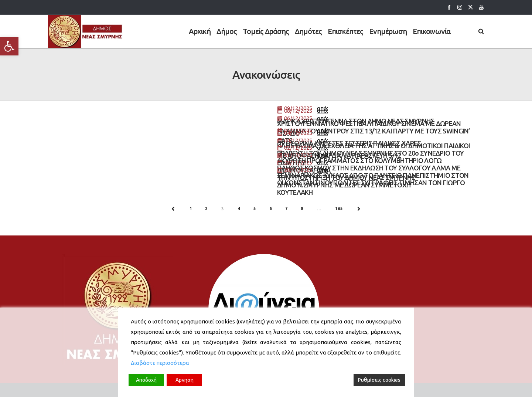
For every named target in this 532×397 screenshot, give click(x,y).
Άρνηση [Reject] (185, 380)
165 (339, 208)
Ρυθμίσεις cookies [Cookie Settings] (379, 380)
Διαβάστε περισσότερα (160, 363)
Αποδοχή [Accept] (146, 380)
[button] (9, 46)
